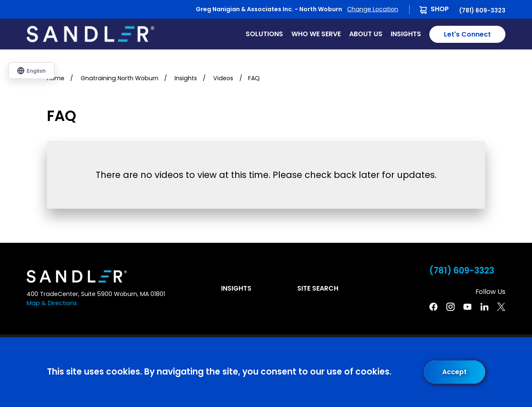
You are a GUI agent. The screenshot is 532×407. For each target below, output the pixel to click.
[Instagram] (451, 307)
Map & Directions (52, 303)
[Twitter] (501, 307)
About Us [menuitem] (366, 34)
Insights (236, 288)
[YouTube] (468, 307)
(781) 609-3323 (482, 10)
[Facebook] (433, 307)
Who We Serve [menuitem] (316, 34)
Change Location (373, 9)
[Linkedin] (485, 307)
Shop (440, 9)
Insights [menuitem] (406, 34)
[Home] (90, 34)
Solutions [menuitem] (264, 34)
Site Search (318, 288)
